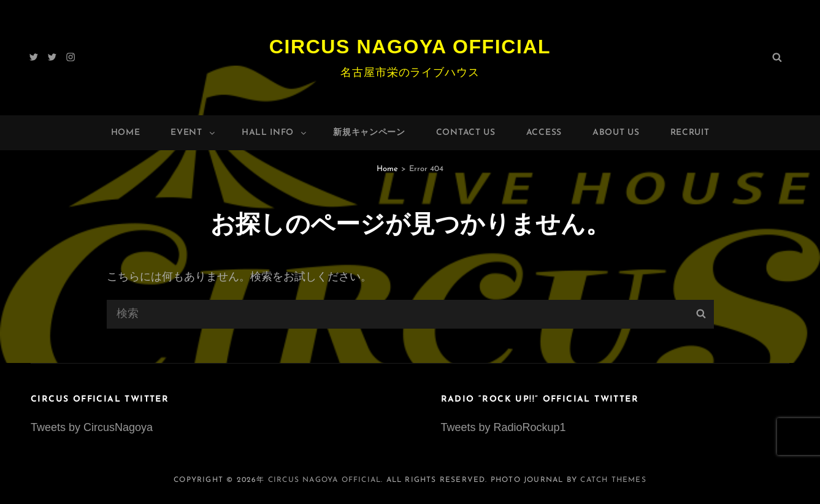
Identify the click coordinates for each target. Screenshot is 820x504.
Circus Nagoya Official (410, 47)
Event (194, 133)
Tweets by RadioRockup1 (504, 427)
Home (126, 133)
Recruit (690, 133)
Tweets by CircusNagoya (92, 427)
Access (544, 133)
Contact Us (466, 133)
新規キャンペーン (369, 133)
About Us (616, 133)
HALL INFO (275, 133)
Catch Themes (613, 480)
